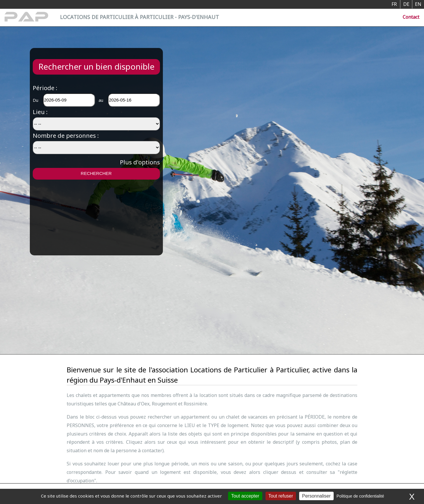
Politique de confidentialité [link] (360, 496)
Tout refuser (281, 496)
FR (394, 4)
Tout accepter (245, 496)
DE (406, 4)
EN (418, 4)
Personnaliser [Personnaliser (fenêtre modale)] (316, 496)
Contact (411, 17)
